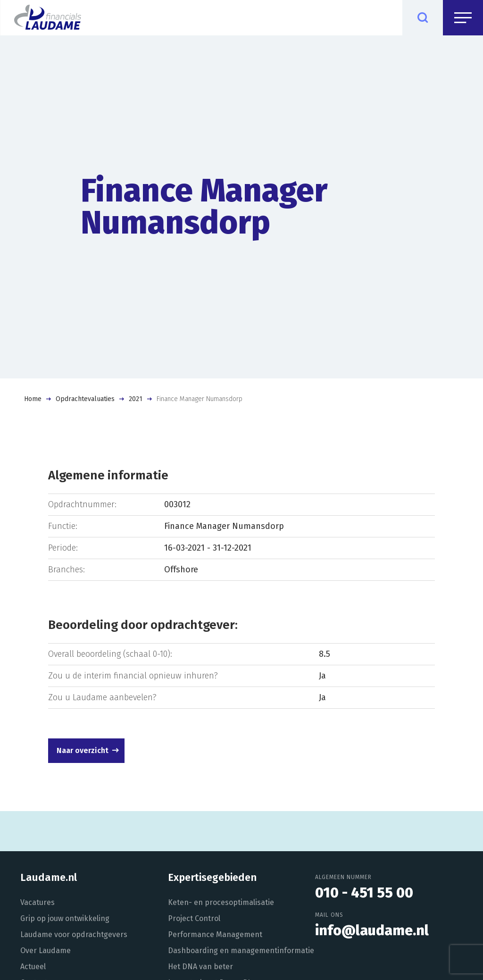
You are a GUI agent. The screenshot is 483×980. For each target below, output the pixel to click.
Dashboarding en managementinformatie (241, 951)
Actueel (33, 967)
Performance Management (215, 934)
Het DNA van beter (200, 967)
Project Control (194, 918)
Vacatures (37, 902)
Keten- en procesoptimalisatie (221, 902)
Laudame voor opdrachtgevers (74, 934)
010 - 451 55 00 (364, 893)
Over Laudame (46, 951)
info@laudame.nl (372, 930)
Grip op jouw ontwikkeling (65, 918)
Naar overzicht (83, 750)
